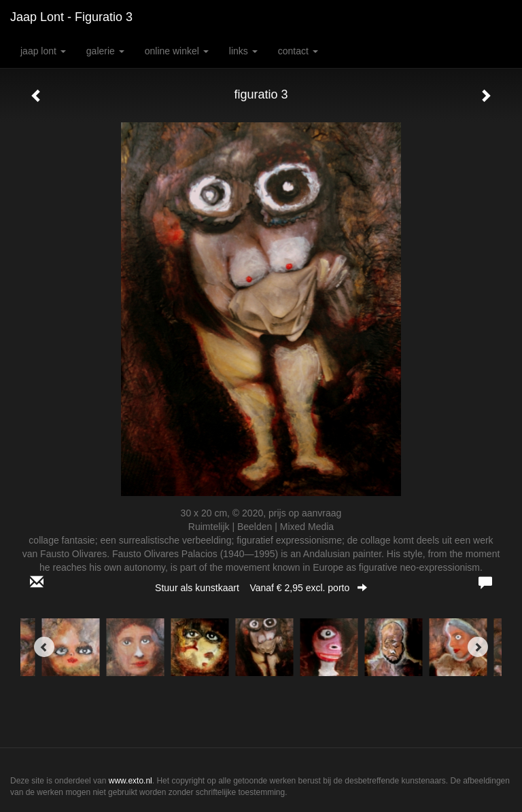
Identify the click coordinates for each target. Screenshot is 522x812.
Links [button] (243, 51)
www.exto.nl (130, 781)
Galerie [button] (105, 51)
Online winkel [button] (177, 51)
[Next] (478, 647)
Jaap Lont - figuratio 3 (71, 17)
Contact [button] (298, 51)
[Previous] (44, 647)
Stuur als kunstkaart (261, 588)
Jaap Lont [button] (43, 51)
